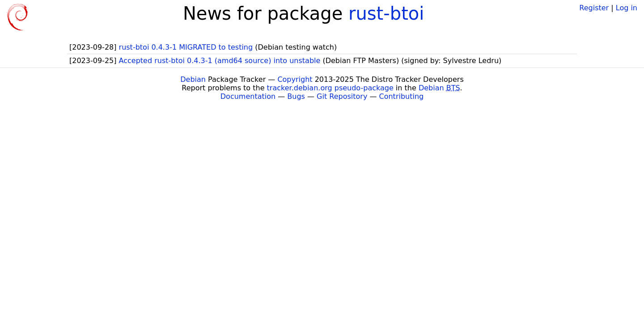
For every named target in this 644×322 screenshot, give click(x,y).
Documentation (248, 96)
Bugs (296, 96)
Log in (627, 8)
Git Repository (342, 96)
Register (594, 8)
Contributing (402, 96)
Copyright (295, 79)
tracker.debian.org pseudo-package (330, 88)
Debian (193, 79)
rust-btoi (386, 13)
